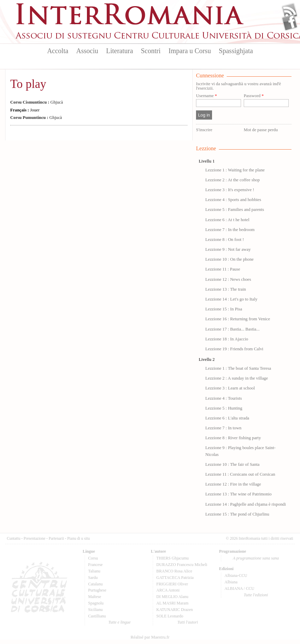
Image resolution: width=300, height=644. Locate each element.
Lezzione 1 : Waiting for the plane (235, 170)
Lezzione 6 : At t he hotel (227, 220)
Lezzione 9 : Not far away (228, 249)
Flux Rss (290, 11)
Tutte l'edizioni (256, 595)
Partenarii (56, 538)
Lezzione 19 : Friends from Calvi (234, 349)
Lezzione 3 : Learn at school (230, 388)
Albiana (231, 582)
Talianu (94, 571)
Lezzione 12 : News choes (228, 279)
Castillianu (97, 616)
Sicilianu (96, 610)
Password (254, 96)
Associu (87, 51)
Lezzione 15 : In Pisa (224, 309)
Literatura (119, 51)
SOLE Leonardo (170, 616)
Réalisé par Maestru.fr (150, 637)
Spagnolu (96, 603)
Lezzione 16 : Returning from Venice (238, 319)
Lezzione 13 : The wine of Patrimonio (238, 494)
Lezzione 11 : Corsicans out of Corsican (240, 474)
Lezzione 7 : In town (223, 428)
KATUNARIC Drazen (175, 610)
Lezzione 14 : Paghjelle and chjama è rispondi (245, 504)
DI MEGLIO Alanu (172, 597)
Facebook (290, 22)
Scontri (151, 51)
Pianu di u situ (78, 538)
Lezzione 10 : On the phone (229, 259)
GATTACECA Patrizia (175, 578)
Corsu (93, 558)
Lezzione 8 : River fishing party (233, 438)
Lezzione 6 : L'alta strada (227, 418)
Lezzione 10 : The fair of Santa (232, 464)
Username (206, 96)
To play (28, 84)
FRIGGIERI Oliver (172, 584)
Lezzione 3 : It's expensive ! (230, 190)
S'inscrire (204, 130)
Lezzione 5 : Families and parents (235, 210)
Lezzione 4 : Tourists (223, 398)
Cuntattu (14, 538)
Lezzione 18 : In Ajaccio (227, 339)
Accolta (58, 51)
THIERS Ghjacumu (173, 558)
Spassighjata (236, 51)
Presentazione (34, 538)
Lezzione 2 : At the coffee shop (232, 180)
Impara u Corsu (190, 51)
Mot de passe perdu (261, 130)
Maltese (95, 597)
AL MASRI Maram (172, 603)
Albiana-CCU (236, 576)
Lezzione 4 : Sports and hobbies (233, 200)
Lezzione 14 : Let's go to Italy (231, 299)
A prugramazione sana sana (256, 558)
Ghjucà (37, 102)
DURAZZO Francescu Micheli (182, 565)
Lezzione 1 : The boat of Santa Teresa (238, 368)
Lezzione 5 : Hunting (224, 408)
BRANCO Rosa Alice (174, 571)
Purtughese (97, 590)
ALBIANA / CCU (239, 588)
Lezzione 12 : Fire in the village (233, 484)
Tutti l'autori (187, 622)
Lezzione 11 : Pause (223, 269)
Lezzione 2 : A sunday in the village (237, 378)
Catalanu (96, 584)
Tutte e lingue (119, 622)
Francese (96, 565)
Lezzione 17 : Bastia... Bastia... (232, 329)
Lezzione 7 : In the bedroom (230, 230)
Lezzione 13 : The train (226, 289)
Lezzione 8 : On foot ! (224, 240)
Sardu (93, 578)
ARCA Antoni (168, 590)
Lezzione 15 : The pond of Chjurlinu (237, 514)
